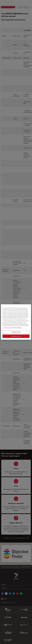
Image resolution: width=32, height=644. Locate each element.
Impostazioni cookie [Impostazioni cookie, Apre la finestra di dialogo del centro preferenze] (16, 332)
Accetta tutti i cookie (16, 336)
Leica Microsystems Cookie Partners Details (12, 328)
